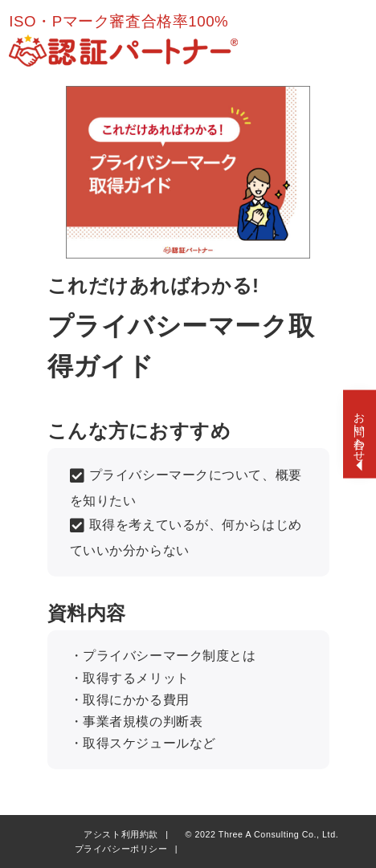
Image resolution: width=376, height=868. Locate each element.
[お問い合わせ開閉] (360, 434)
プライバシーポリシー (121, 849)
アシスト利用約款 (121, 834)
